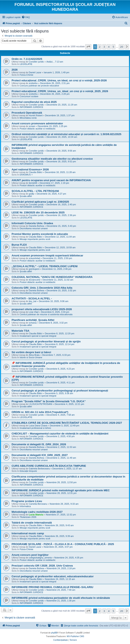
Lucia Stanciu (36, 515)
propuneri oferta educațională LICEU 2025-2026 (42, 309)
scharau (33, 323)
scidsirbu (33, 83)
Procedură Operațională (27, 113)
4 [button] (109, 47)
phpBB (54, 633)
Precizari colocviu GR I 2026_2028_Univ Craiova (42, 566)
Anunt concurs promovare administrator (37, 123)
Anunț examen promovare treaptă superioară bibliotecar (47, 255)
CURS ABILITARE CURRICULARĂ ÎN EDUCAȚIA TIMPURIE (49, 466)
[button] (88, 47)
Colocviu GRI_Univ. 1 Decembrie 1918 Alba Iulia (42, 288)
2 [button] (100, 47)
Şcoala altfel (26, 196)
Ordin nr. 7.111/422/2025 (27, 59)
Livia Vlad (34, 312)
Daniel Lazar (35, 72)
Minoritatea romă (28, 118)
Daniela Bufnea (36, 226)
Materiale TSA (20, 331)
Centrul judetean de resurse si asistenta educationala (46, 314)
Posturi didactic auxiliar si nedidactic (38, 129)
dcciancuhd (34, 280)
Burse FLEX (19, 245)
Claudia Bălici (36, 172)
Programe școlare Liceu (27, 501)
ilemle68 (33, 183)
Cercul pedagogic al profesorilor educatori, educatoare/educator (53, 576)
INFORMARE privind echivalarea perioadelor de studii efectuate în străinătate (61, 598)
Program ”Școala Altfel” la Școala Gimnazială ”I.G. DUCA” (49, 401)
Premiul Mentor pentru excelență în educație (40, 234)
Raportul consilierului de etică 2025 (34, 102)
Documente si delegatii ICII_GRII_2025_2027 (40, 455)
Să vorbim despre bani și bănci (31, 352)
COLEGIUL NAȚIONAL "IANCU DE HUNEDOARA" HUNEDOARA (52, 277)
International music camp (28, 533)
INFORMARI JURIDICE (32, 107)
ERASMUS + (26, 175)
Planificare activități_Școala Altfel (33, 320)
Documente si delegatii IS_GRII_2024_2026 (39, 444)
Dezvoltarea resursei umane (34, 228)
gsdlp (31, 194)
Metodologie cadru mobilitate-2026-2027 (37, 512)
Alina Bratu (34, 355)
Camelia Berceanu (38, 504)
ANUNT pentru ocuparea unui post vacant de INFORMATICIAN (51, 180)
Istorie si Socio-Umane (31, 357)
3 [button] (104, 47)
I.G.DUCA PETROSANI (40, 404)
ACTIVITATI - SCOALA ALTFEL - (32, 298)
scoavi (32, 126)
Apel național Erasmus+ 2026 (30, 169)
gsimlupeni (34, 269)
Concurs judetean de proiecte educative (39, 86)
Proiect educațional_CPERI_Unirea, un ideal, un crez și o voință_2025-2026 (59, 80)
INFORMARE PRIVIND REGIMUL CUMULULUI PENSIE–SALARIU (52, 587)
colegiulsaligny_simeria (40, 558)
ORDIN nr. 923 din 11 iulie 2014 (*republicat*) (40, 412)
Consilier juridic (36, 62)
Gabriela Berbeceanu (39, 469)
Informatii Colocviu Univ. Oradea (32, 223)
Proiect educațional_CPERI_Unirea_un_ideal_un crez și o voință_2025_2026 (60, 91)
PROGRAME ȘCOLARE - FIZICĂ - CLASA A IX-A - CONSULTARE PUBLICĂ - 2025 (63, 544)
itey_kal (32, 301)
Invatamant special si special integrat (38, 336)
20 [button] (122, 47)
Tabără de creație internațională (32, 523)
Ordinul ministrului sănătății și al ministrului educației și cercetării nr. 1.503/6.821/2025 (66, 134)
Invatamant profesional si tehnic (36, 428)
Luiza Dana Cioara (38, 426)
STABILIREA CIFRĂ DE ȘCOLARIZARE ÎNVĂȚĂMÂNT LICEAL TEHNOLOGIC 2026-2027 (67, 423)
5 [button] (113, 47)
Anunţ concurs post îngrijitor (30, 555)
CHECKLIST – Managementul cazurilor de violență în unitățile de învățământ (60, 434)
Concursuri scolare (29, 96)
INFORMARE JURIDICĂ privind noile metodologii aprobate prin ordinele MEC (61, 490)
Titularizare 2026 (28, 517)
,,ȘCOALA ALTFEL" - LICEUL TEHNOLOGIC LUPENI (45, 266)
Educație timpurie (28, 471)
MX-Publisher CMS (75, 636)
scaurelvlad (34, 258)
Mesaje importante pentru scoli (35, 239)
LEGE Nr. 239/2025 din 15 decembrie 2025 (38, 212)
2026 (15, 70)
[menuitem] (26, 17)
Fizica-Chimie (27, 75)
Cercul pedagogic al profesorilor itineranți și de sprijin (46, 341)
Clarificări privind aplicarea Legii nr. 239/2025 (40, 202)
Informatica (25, 506)
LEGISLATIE (26, 64)
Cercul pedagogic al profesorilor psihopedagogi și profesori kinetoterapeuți (60, 391)
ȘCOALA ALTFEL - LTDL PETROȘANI (35, 191)
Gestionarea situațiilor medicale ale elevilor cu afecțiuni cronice (52, 159)
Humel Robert (36, 115)
